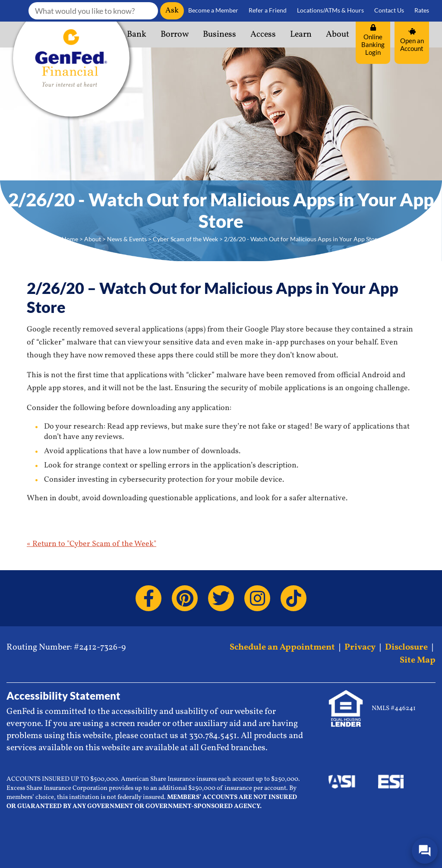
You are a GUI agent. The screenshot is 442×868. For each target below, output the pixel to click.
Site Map (418, 660)
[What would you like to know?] (93, 11)
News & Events (127, 239)
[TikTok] (294, 598)
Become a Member (213, 10)
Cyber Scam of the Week (185, 239)
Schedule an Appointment (282, 647)
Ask (172, 11)
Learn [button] (301, 35)
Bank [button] (137, 35)
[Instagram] (257, 598)
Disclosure (406, 647)
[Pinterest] (185, 598)
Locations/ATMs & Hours (330, 10)
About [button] (338, 35)
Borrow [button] (175, 35)
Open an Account (412, 40)
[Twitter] (221, 598)
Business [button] (219, 35)
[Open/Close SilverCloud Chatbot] (425, 851)
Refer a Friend (268, 10)
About (93, 239)
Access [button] (263, 35)
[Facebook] (148, 598)
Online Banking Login (373, 40)
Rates (422, 10)
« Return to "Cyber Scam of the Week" (92, 544)
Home (70, 239)
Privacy (360, 647)
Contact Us (389, 10)
